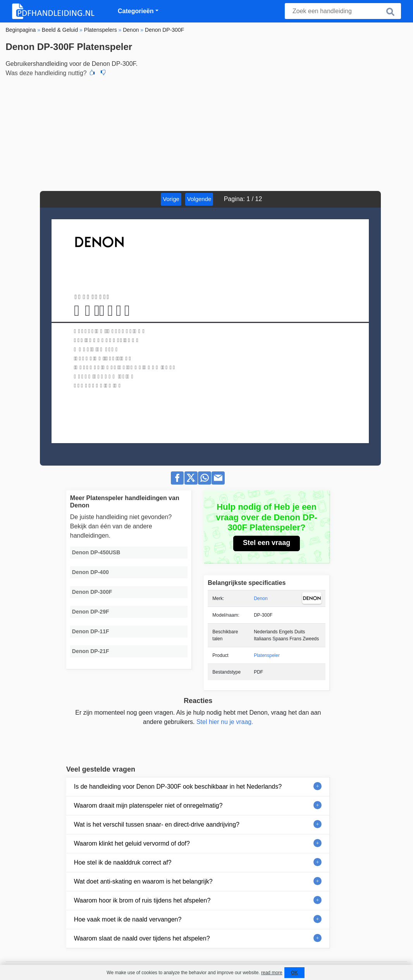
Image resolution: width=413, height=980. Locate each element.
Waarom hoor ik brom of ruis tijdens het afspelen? (142, 900)
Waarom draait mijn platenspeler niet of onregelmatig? (148, 805)
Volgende (199, 199)
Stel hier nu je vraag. (225, 722)
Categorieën (136, 11)
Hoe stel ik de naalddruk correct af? (123, 862)
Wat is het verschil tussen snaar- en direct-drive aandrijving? (157, 824)
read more (272, 973)
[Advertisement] (206, 133)
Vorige (171, 199)
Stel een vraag (267, 543)
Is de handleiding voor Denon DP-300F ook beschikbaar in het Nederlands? (178, 787)
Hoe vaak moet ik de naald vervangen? (128, 919)
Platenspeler (267, 655)
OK (294, 973)
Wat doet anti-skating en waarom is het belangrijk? (143, 881)
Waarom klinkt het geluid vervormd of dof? (132, 843)
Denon (261, 598)
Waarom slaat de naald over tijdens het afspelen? (142, 938)
